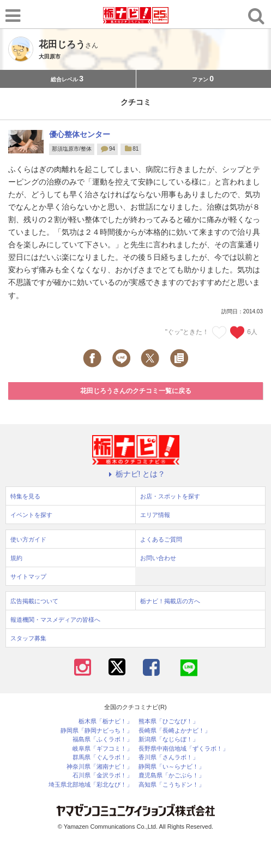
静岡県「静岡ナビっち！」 (97, 731)
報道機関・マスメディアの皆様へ (55, 620)
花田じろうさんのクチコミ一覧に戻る (136, 391)
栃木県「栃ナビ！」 (106, 721)
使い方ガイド (28, 539)
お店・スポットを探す (170, 496)
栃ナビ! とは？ (136, 474)
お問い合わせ (158, 558)
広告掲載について (34, 601)
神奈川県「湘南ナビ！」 (100, 767)
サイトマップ (28, 576)
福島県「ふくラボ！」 (103, 739)
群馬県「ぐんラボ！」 (103, 757)
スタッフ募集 (28, 638)
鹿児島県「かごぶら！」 (171, 775)
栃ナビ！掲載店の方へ (170, 601)
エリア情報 (155, 515)
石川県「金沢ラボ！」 (103, 775)
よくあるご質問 (161, 539)
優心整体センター (80, 134)
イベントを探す (31, 515)
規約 (16, 558)
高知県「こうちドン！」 (171, 785)
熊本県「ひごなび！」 (168, 721)
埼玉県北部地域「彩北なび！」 (91, 785)
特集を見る (25, 496)
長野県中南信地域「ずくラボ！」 (183, 749)
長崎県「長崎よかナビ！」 (174, 731)
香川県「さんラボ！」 (168, 757)
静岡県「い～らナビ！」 (171, 767)
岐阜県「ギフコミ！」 (103, 749)
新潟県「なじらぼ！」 (168, 739)
